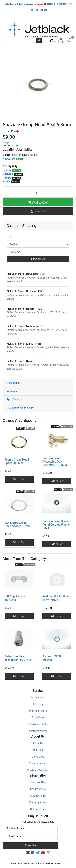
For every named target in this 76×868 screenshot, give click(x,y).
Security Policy (38, 796)
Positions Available (38, 770)
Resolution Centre (38, 724)
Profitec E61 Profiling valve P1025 (56, 598)
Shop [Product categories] (61, 40)
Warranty (12, 391)
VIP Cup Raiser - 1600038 (15, 598)
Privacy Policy (38, 789)
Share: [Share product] (12, 132)
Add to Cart (38, 202)
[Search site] (39, 40)
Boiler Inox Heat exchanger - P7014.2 (18, 658)
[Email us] (28, 853)
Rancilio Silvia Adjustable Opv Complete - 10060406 (56, 462)
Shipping (38, 704)
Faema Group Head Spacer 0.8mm (17, 461)
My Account (38, 697)
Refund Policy (38, 809)
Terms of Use (38, 782)
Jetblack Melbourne (18, 4)
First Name (15, 836)
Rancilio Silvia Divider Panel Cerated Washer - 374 (57, 525)
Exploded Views (38, 731)
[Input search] (19, 40)
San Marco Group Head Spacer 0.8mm (18, 525)
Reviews (20, 408)
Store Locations (38, 763)
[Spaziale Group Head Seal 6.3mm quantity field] (38, 194)
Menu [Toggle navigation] (52, 40)
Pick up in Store (38, 711)
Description (13, 383)
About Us (38, 743)
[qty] (38, 237)
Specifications (15, 400)
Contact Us (38, 757)
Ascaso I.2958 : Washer (52, 658)
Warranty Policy (38, 802)
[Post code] (38, 252)
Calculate (38, 259)
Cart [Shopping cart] (70, 40)
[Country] (38, 244)
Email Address (15, 829)
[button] (38, 211)
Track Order (38, 718)
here (9, 281)
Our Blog (38, 750)
